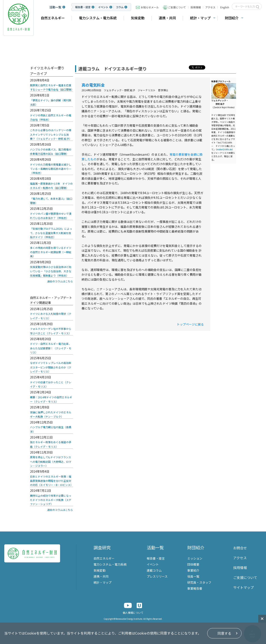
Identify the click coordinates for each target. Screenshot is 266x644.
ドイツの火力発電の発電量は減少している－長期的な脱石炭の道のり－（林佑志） (51, 169)
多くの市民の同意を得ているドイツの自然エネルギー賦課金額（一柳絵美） (51, 252)
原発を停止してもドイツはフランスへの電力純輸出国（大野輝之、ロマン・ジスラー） (51, 461)
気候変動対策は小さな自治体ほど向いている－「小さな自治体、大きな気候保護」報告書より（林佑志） (51, 271)
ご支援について (177, 7)
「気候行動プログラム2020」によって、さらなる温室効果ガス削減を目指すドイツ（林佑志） (51, 233)
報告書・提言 (83, 7)
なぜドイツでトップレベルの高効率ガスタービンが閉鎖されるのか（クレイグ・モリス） (51, 367)
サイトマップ (243, 587)
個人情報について (133, 613)
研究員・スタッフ (199, 582)
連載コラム (154, 570)
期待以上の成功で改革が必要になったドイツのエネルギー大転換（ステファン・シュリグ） (51, 500)
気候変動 (138, 18)
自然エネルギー (53, 18)
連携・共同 (167, 18)
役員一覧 (193, 576)
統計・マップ (200, 18)
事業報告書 (195, 588)
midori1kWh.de (224, 149)
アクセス (210, 7)
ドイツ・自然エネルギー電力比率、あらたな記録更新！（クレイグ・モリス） (51, 348)
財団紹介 (232, 18)
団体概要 (193, 564)
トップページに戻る (190, 324)
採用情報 (196, 7)
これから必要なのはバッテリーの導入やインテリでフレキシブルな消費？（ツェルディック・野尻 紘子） (51, 134)
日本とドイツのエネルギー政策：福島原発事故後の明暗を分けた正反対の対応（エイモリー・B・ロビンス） (51, 481)
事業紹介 (193, 570)
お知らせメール (150, 7)
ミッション (195, 558)
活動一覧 (55, 7)
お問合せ (240, 548)
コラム (120, 7)
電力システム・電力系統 (98, 18)
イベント (103, 7)
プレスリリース (157, 576)
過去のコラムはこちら (60, 281)
